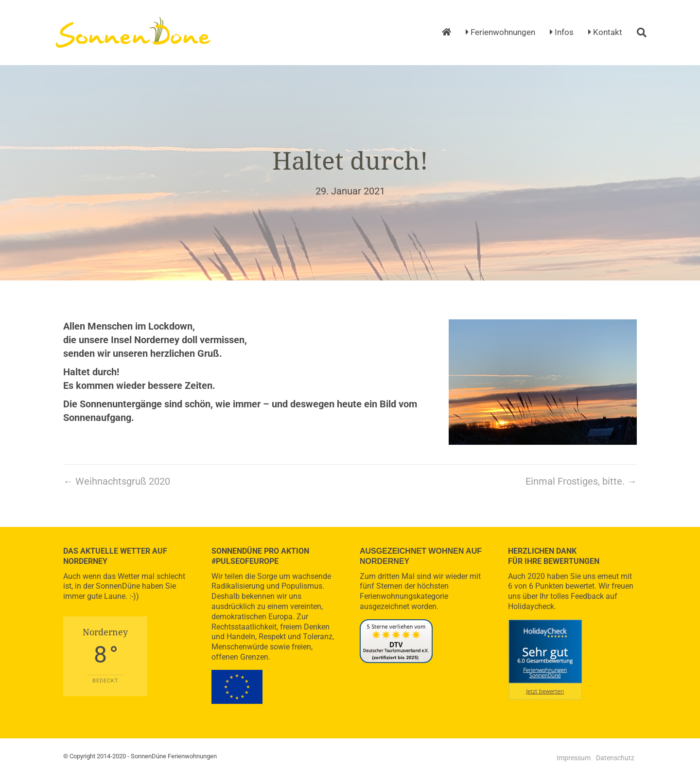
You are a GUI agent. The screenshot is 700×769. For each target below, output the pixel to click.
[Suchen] (638, 33)
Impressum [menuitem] (574, 758)
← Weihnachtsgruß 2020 (117, 481)
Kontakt (605, 32)
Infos (562, 32)
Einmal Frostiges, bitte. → (581, 481)
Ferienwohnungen (500, 32)
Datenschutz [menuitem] (615, 758)
